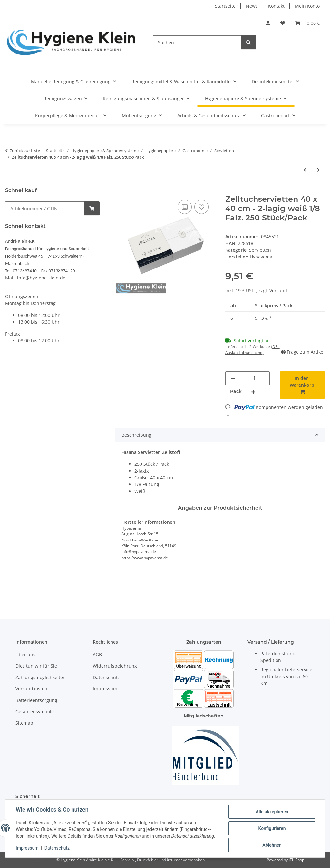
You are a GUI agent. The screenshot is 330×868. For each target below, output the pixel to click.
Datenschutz (57, 848)
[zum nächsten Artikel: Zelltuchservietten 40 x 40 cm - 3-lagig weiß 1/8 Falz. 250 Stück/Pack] (318, 170)
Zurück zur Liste (25, 151)
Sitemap (24, 723)
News (252, 6)
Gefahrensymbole (35, 712)
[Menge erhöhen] (253, 391)
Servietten (260, 250)
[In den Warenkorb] (120, 191)
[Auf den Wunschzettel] (201, 207)
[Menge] (255, 378)
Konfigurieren (272, 828)
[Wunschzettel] (283, 23)
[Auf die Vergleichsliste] (185, 207)
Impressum (27, 848)
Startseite (225, 6)
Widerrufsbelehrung (115, 666)
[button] (268, 23)
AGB (97, 654)
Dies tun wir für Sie (36, 666)
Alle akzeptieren (272, 812)
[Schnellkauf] (45, 208)
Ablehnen (272, 845)
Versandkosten (31, 689)
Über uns (25, 654)
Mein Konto (307, 6)
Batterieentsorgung (36, 700)
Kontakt (276, 6)
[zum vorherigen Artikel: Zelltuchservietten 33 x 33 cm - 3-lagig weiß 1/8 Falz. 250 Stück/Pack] (305, 170)
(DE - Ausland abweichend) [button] (252, 350)
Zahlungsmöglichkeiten (41, 677)
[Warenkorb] (307, 23)
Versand (278, 291)
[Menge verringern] (233, 378)
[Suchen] (197, 42)
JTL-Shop (296, 860)
